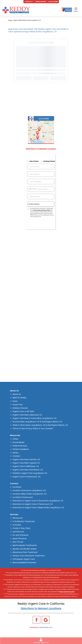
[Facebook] (37, 620)
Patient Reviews (20, 446)
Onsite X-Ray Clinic (21, 528)
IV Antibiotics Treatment (24, 521)
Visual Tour (18, 405)
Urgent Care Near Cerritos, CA (26, 459)
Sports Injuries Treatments (25, 545)
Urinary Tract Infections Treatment (29, 556)
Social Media (18, 442)
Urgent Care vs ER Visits (23, 411)
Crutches (17, 525)
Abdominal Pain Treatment (25, 552)
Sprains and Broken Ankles (25, 549)
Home (10, 20)
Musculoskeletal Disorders (24, 563)
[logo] (17, 10)
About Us (17, 394)
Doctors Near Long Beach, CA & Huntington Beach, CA (37, 422)
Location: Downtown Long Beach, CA (29, 490)
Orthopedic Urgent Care (24, 559)
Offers (15, 439)
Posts (15, 401)
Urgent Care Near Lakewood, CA (27, 415)
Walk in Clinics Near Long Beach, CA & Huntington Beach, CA (40, 425)
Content (16, 456)
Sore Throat (18, 542)
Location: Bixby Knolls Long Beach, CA (30, 494)
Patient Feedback (21, 449)
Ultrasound (18, 518)
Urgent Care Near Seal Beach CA (28, 470)
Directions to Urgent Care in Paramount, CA (33, 504)
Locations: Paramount (23, 497)
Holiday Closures (20, 408)
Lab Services (18, 532)
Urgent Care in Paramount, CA (26, 477)
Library (16, 453)
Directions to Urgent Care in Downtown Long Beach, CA (38, 501)
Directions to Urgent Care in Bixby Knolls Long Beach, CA (38, 508)
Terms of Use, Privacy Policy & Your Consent (33, 429)
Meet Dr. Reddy (19, 398)
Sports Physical (20, 538)
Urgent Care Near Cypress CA (26, 463)
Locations (17, 487)
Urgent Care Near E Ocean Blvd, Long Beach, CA (34, 418)
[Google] (46, 620)
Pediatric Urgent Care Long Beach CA (30, 473)
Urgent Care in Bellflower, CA (26, 466)
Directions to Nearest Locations (41, 608)
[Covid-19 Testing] (67, 10)
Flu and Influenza (20, 535)
